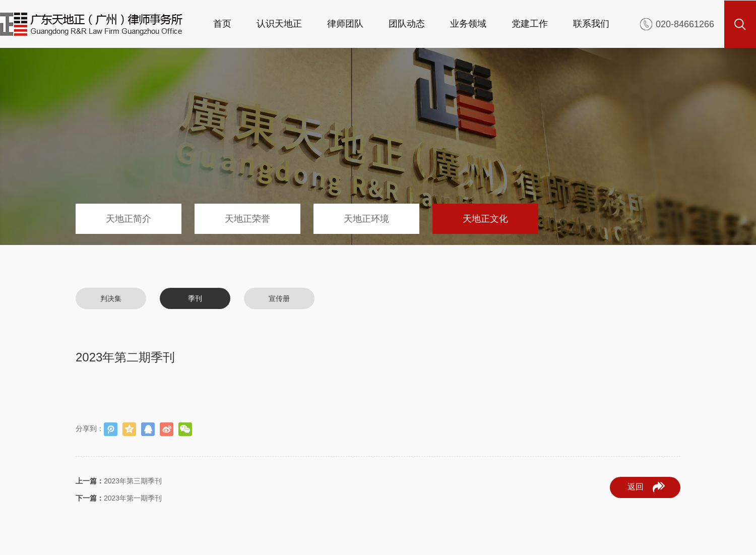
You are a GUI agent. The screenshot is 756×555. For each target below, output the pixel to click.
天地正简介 (129, 219)
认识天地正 (279, 24)
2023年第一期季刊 (119, 498)
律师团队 (345, 24)
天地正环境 (366, 219)
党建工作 (530, 24)
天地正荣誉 (247, 219)
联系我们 (591, 24)
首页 (222, 24)
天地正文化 (485, 219)
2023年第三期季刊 (119, 481)
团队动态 (407, 24)
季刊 (195, 298)
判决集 (111, 298)
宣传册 (279, 298)
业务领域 (468, 24)
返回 (646, 487)
